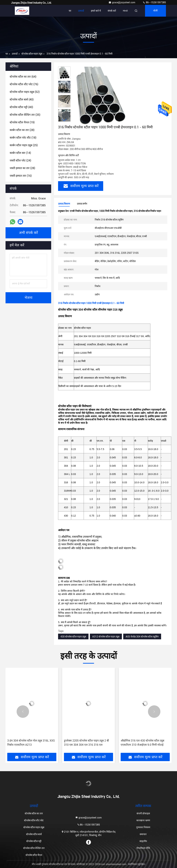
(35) (25, 115)
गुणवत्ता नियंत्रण (143, 827)
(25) (24, 145)
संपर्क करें (112, 11)
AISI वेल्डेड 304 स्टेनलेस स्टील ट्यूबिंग (142, 637)
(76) (24, 84)
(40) (22, 100)
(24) (20, 160)
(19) (22, 122)
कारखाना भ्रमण (143, 820)
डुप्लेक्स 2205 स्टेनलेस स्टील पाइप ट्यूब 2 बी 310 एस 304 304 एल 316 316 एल (86, 743)
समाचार (143, 834)
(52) (25, 92)
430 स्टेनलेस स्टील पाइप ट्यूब (73, 637)
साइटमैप (143, 841)
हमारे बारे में (96, 11)
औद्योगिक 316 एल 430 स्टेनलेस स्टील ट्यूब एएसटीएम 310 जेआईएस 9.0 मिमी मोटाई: (142, 743)
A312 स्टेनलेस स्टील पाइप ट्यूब (106, 637)
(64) (23, 77)
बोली (155, 11)
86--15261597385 (154, 2)
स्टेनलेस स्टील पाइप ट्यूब (32, 54)
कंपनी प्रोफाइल (143, 813)
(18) (23, 138)
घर (70, 11)
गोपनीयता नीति (143, 848)
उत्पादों (81, 11)
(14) (20, 153)
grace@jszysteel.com (122, 2)
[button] (64, 120)
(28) (22, 130)
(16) (21, 176)
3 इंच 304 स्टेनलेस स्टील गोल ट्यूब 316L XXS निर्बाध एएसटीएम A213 (31, 743)
